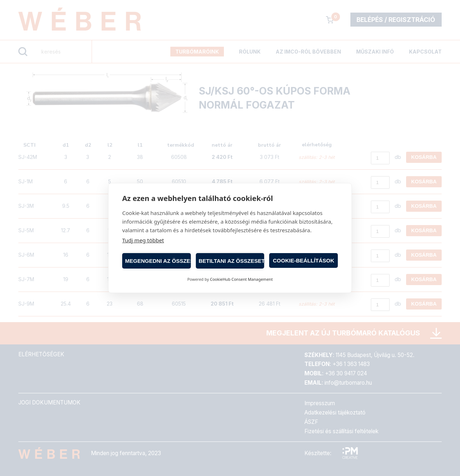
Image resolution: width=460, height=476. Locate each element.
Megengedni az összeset (158, 261)
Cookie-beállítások (303, 260)
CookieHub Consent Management (241, 279)
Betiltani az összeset (232, 261)
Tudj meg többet (143, 240)
